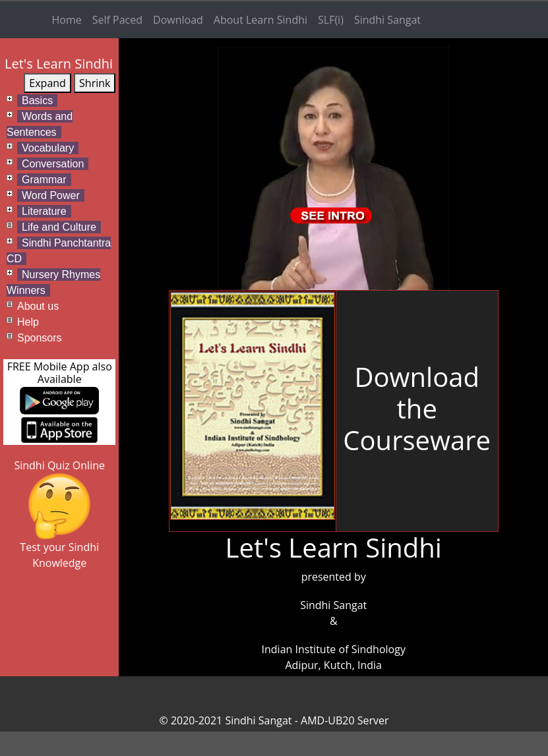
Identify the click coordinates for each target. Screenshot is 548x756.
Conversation (53, 164)
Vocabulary (48, 148)
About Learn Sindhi (260, 20)
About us (38, 306)
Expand (47, 83)
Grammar (44, 180)
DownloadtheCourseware (417, 408)
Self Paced (117, 20)
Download (178, 20)
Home (67, 20)
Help (28, 322)
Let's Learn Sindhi (59, 64)
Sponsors (40, 338)
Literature (44, 211)
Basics (37, 101)
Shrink (95, 83)
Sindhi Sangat (387, 20)
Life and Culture (59, 227)
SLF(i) (331, 20)
